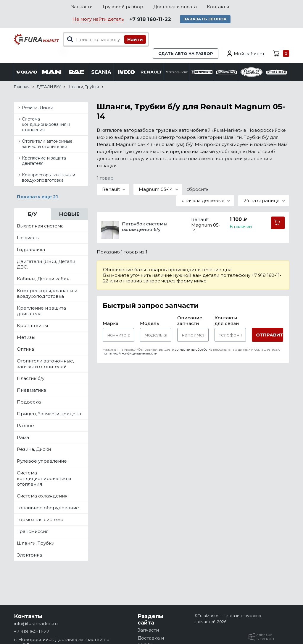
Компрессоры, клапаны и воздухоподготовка (49, 178)
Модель (150, 324)
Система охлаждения (42, 496)
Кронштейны (32, 326)
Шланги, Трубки (36, 543)
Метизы (26, 338)
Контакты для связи (227, 321)
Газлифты (28, 238)
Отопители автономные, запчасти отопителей (48, 144)
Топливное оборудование (48, 508)
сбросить (197, 190)
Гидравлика (31, 250)
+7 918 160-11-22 (150, 19)
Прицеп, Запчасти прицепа (49, 414)
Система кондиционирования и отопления (46, 125)
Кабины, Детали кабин (43, 279)
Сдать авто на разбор (186, 54)
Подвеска (29, 402)
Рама (23, 438)
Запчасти (82, 7)
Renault (200, 220)
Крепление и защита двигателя (44, 161)
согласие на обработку (194, 350)
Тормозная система (40, 520)
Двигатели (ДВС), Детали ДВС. (46, 264)
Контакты (218, 7)
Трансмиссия (33, 532)
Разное (25, 426)
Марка (111, 324)
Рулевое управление (42, 461)
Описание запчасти (190, 321)
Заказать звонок (206, 19)
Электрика (29, 555)
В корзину (278, 223)
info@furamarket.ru (36, 623)
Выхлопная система (40, 226)
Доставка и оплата (175, 7)
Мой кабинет (249, 54)
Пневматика (32, 390)
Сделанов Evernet (265, 637)
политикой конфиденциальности (130, 354)
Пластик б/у (31, 379)
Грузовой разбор (123, 7)
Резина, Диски (38, 108)
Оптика (25, 349)
